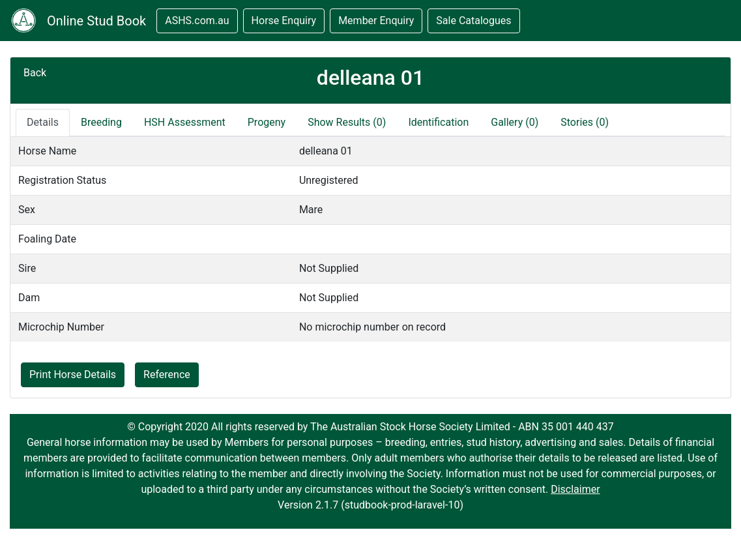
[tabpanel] (370, 239)
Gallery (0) (515, 122)
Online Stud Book (96, 21)
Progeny (267, 122)
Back (35, 73)
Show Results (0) (347, 122)
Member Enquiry (376, 21)
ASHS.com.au (197, 21)
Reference (167, 375)
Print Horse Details (73, 375)
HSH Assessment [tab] (185, 122)
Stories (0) (585, 122)
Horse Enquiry (284, 21)
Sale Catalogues (473, 21)
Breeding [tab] (101, 122)
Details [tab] (43, 122)
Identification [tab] (438, 122)
